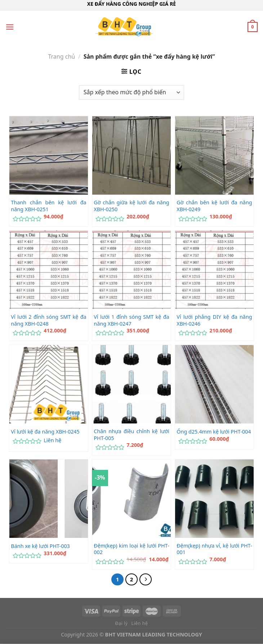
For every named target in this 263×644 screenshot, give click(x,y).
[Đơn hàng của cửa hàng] (131, 92)
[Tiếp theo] (146, 580)
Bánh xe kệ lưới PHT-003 (40, 546)
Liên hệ (52, 440)
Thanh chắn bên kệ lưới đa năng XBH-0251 (48, 206)
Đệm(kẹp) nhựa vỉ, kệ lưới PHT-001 (214, 549)
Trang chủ (61, 56)
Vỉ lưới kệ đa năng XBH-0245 (45, 432)
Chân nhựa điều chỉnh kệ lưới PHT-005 (131, 435)
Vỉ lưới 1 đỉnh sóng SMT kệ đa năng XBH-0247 (131, 320)
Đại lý (122, 623)
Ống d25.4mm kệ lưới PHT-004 (214, 432)
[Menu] (10, 27)
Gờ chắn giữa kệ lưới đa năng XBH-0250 (131, 206)
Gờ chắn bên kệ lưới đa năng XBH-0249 (214, 206)
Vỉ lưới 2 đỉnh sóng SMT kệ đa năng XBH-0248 (48, 320)
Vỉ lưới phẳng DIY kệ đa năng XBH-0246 (214, 320)
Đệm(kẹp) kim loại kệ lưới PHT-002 (131, 549)
